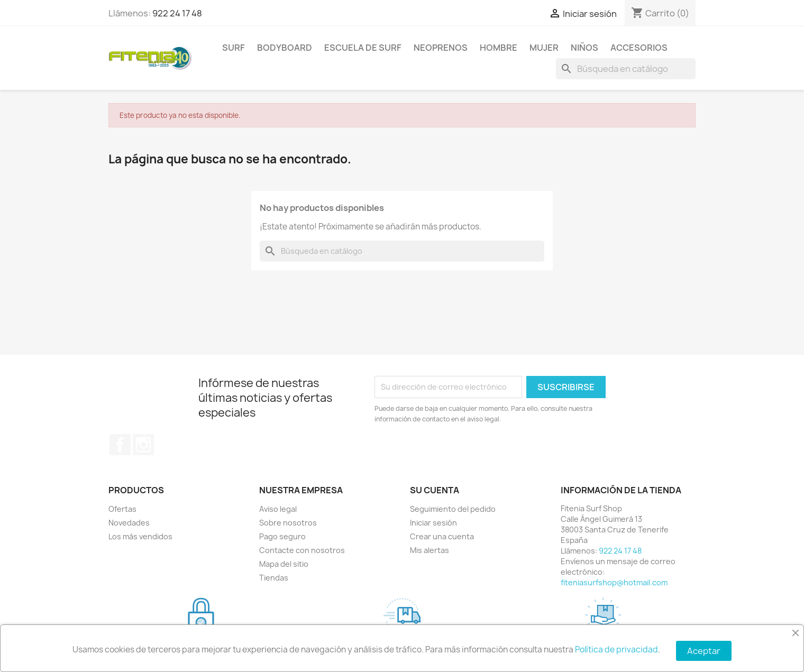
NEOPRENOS (441, 48)
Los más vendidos (140, 536)
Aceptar (704, 651)
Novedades (129, 523)
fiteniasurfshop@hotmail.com (614, 582)
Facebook (120, 445)
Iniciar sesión (433, 523)
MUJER (544, 48)
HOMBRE (499, 48)
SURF (234, 48)
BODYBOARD (285, 48)
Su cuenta (435, 490)
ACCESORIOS (639, 48)
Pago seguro (282, 536)
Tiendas (274, 578)
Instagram (143, 445)
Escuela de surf (363, 48)
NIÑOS (584, 48)
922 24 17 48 (177, 13)
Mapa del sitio (284, 564)
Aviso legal (278, 509)
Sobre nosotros (288, 523)
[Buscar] (626, 69)
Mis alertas (430, 550)
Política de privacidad (616, 650)
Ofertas (122, 509)
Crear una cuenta (442, 536)
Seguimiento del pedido (453, 509)
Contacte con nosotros (302, 550)
